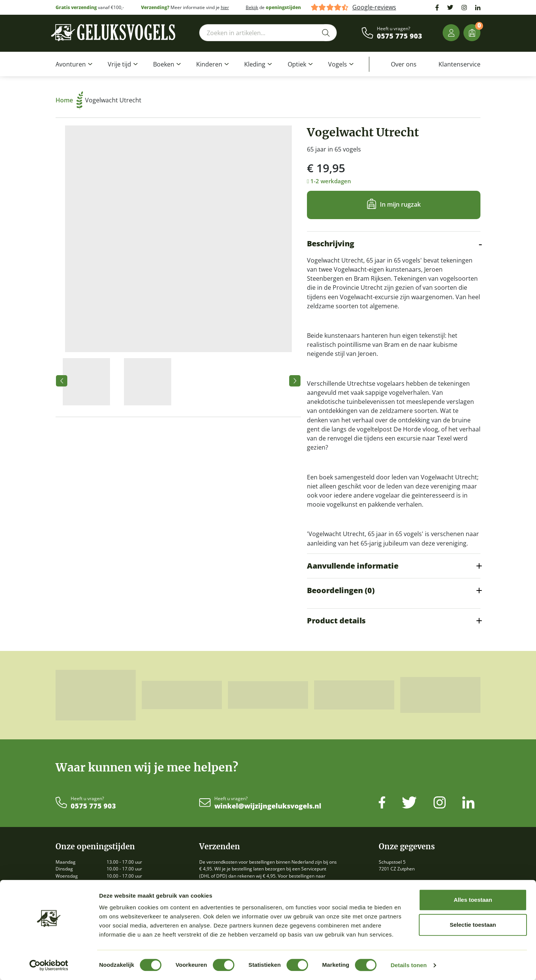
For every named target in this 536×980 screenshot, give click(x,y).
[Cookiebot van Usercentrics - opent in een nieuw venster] (49, 965)
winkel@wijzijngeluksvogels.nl (268, 806)
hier (225, 7)
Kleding (255, 64)
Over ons (404, 64)
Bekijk (252, 7)
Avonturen (71, 64)
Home (69, 100)
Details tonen (408, 965)
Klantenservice (459, 64)
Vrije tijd (119, 64)
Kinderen (209, 64)
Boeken (164, 64)
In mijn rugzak (400, 204)
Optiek (297, 64)
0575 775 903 (400, 36)
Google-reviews (374, 7)
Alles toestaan (473, 900)
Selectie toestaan (473, 925)
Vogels (338, 64)
